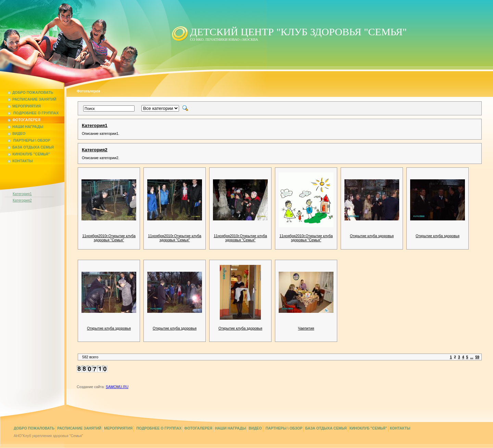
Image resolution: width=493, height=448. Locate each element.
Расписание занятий (32, 99)
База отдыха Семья (31, 147)
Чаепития (306, 328)
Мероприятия (24, 106)
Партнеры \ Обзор (29, 140)
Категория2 (22, 200)
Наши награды (25, 127)
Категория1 (22, 194)
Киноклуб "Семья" (29, 154)
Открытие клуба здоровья (372, 236)
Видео (16, 133)
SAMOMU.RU (117, 387)
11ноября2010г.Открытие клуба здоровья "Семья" (109, 238)
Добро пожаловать (30, 92)
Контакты (20, 161)
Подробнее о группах (33, 113)
